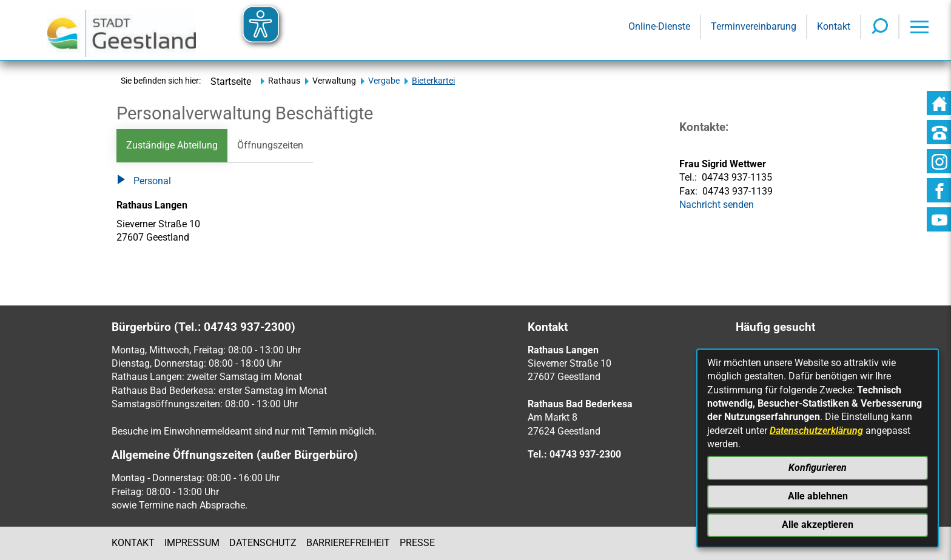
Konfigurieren (818, 468)
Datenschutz (263, 543)
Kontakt (133, 543)
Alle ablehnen (818, 496)
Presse (417, 543)
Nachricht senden (717, 205)
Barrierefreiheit (348, 543)
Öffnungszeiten (270, 145)
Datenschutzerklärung (816, 431)
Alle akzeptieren (818, 525)
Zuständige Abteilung (172, 145)
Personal (144, 182)
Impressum (192, 543)
